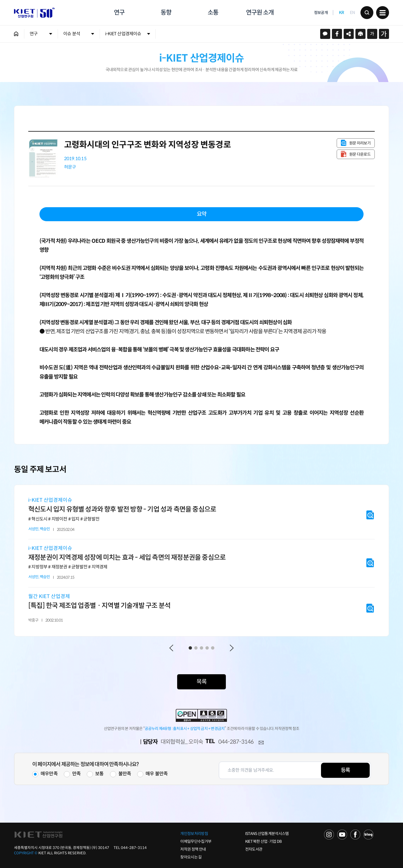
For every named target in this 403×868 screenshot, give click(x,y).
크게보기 (384, 34)
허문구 (70, 167)
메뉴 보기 (383, 13)
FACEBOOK (355, 835)
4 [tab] (207, 648)
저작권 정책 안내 (193, 849)
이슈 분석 (72, 34)
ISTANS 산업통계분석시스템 (267, 834)
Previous (171, 648)
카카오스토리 (325, 34)
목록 (201, 682)
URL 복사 (349, 34)
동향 (166, 12)
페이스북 (337, 34)
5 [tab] (213, 648)
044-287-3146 (236, 742)
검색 (367, 13)
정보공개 (321, 13)
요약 (201, 214)
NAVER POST (368, 835)
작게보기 (372, 34)
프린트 (360, 34)
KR (342, 13)
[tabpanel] (201, 561)
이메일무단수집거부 (196, 841)
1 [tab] (190, 648)
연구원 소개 (260, 12)
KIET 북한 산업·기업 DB (263, 841)
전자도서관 (254, 849)
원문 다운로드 (360, 154)
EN (352, 13)
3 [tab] (201, 648)
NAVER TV (329, 835)
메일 (261, 743)
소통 (213, 12)
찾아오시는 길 (191, 857)
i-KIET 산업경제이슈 (123, 34)
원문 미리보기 (360, 143)
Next (232, 648)
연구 (119, 12)
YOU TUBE (342, 835)
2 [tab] (196, 648)
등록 (345, 770)
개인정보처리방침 (194, 834)
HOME (16, 34)
